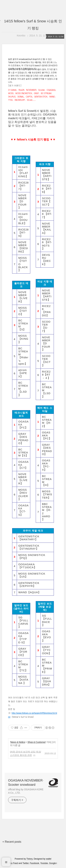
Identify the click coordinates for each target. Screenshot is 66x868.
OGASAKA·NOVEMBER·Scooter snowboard (26, 783)
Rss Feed (13, 863)
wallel (49, 859)
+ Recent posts (12, 842)
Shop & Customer (37, 742)
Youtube (44, 863)
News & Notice (18, 742)
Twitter (26, 863)
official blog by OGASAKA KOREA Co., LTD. (26, 791)
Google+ (53, 863)
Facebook (35, 863)
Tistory (29, 859)
